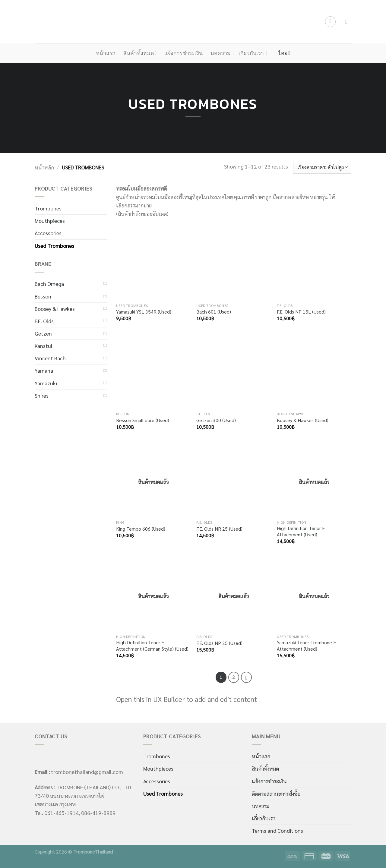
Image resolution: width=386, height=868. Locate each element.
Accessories (48, 233)
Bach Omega (49, 284)
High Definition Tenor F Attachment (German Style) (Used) (152, 646)
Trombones (48, 208)
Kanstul (44, 346)
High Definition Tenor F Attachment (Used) (301, 531)
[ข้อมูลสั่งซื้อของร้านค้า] (322, 167)
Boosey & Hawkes (55, 309)
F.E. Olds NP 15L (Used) (301, 312)
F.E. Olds (44, 321)
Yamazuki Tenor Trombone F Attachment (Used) (306, 646)
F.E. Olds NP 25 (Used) (219, 643)
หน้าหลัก (44, 167)
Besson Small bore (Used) (143, 420)
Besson (43, 296)
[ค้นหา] (37, 22)
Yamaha (44, 370)
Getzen (43, 333)
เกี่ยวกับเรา (251, 53)
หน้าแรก (106, 53)
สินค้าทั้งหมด (140, 53)
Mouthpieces (50, 221)
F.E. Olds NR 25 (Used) (219, 529)
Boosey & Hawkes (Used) (303, 420)
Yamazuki (46, 383)
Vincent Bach (50, 358)
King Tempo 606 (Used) (141, 529)
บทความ (221, 53)
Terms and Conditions (277, 831)
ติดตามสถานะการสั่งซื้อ (276, 793)
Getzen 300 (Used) (216, 420)
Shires (42, 395)
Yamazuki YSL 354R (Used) (144, 312)
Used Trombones (54, 246)
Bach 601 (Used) (214, 312)
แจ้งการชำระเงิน (184, 53)
